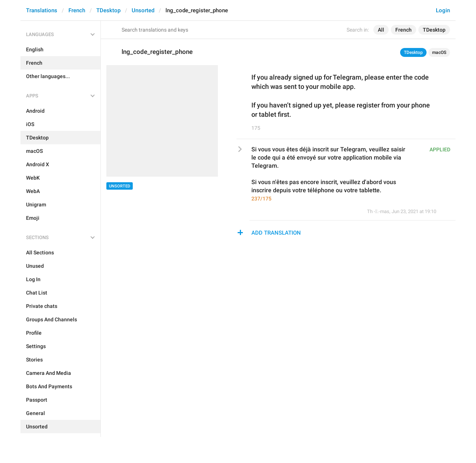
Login (443, 10)
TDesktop (108, 10)
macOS (439, 52)
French (77, 10)
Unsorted (143, 10)
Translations (42, 10)
